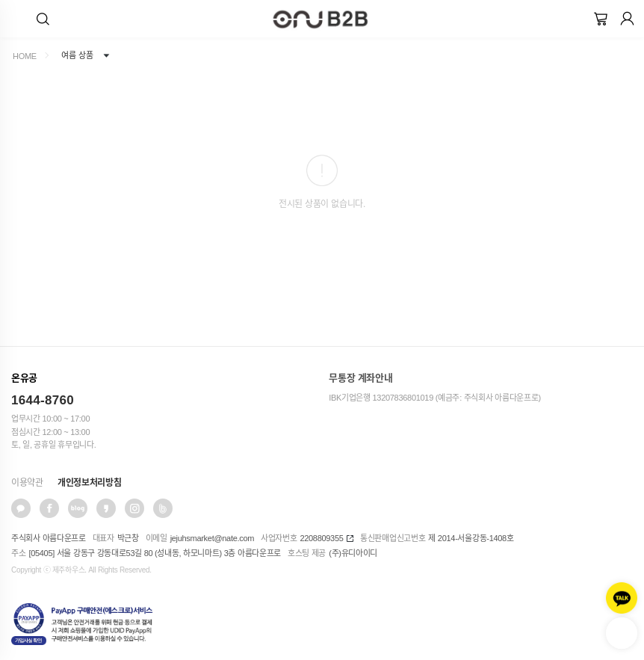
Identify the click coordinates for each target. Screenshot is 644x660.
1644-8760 (43, 400)
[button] (43, 19)
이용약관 (27, 483)
